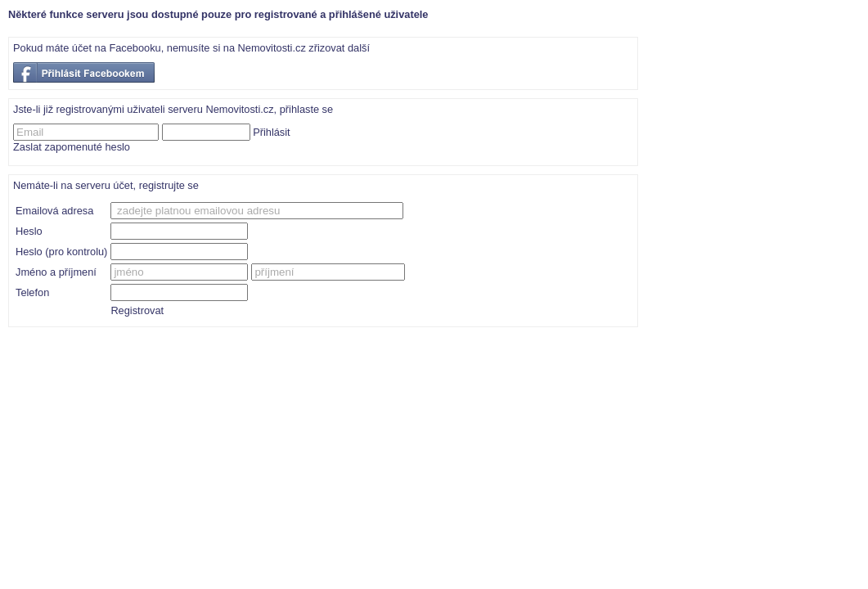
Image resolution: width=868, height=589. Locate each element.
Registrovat (137, 310)
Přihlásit (272, 132)
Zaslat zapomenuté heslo (72, 147)
